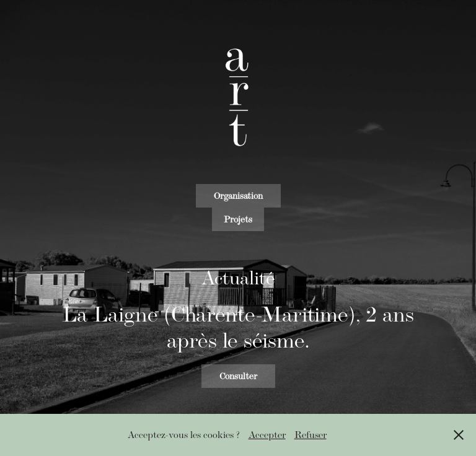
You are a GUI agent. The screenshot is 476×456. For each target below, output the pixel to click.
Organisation (238, 196)
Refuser (311, 435)
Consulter (238, 376)
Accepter (267, 435)
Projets (238, 219)
